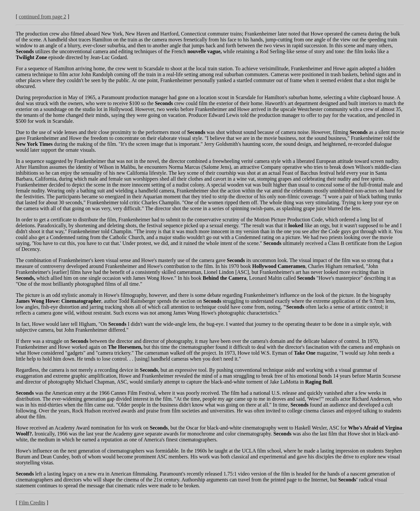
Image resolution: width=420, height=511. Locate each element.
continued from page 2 (42, 17)
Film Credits (32, 503)
